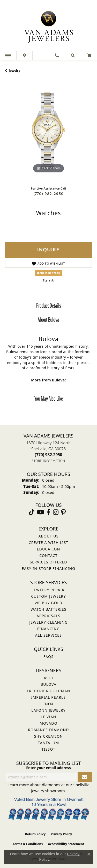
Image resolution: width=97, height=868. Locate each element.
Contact (48, 556)
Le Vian (49, 717)
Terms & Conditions (28, 844)
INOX (48, 704)
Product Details (49, 305)
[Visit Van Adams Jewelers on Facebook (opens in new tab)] (48, 512)
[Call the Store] (49, 455)
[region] (48, 131)
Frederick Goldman (49, 691)
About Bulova (48, 319)
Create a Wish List (49, 543)
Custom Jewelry (48, 596)
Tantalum (49, 743)
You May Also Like (49, 398)
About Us (48, 536)
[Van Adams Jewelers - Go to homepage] (49, 26)
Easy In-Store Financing (48, 568)
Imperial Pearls (48, 697)
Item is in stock (48, 273)
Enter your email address (48, 768)
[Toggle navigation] (8, 55)
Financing (48, 629)
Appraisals (49, 616)
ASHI (48, 678)
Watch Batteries (48, 609)
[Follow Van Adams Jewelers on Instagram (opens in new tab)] (56, 512)
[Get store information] (48, 461)
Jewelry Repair (48, 590)
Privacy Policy (61, 834)
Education (49, 549)
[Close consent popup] (89, 854)
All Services (48, 635)
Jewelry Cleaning (48, 622)
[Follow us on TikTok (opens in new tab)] (32, 512)
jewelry (14, 70)
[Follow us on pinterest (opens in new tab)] (63, 512)
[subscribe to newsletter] (85, 777)
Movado (48, 723)
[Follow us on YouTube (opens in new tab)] (40, 512)
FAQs (48, 657)
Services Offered (48, 562)
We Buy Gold (48, 603)
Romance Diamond (48, 730)
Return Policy (35, 834)
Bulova (48, 684)
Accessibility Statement (66, 844)
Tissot (48, 749)
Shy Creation (48, 736)
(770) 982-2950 (49, 194)
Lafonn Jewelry (48, 710)
